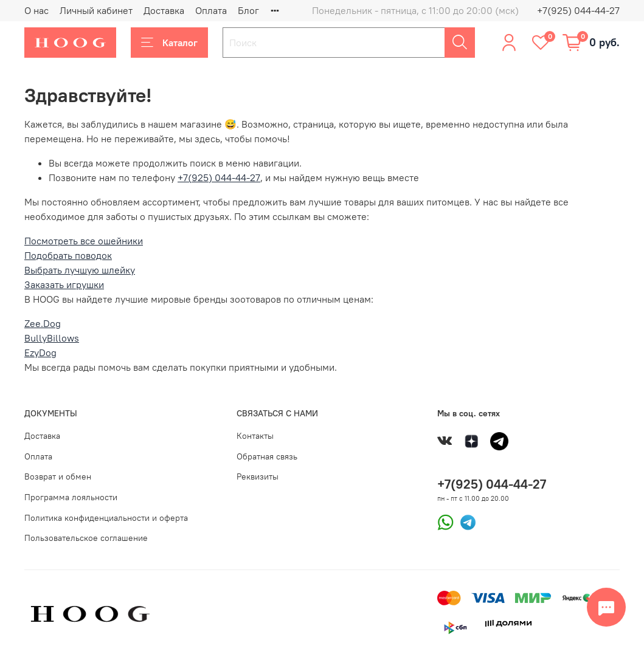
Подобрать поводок (68, 255)
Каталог (169, 43)
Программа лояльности (71, 497)
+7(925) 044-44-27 (578, 10)
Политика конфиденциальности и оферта (106, 518)
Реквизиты (258, 476)
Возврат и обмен (58, 476)
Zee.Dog (43, 323)
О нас (36, 10)
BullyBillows (52, 338)
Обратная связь (267, 456)
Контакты (255, 436)
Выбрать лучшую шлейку (80, 270)
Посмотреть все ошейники (84, 241)
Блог (248, 10)
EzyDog (40, 353)
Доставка (164, 10)
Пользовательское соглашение (86, 538)
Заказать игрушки (64, 284)
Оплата (211, 10)
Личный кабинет (96, 10)
